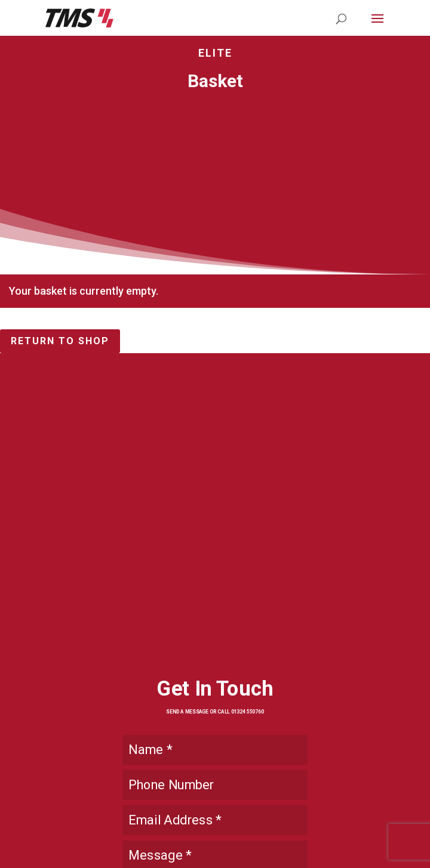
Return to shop (60, 341)
